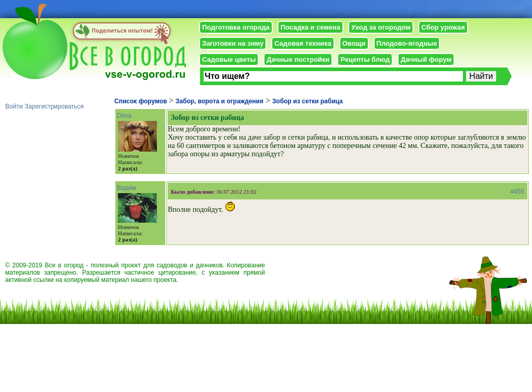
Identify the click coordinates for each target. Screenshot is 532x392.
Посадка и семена (310, 27)
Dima (124, 116)
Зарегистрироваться (54, 106)
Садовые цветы (229, 59)
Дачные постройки (298, 59)
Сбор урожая (443, 27)
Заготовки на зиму (233, 43)
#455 (517, 192)
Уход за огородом (381, 27)
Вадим (127, 188)
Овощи (354, 43)
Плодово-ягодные (407, 43)
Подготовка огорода (236, 27)
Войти (14, 106)
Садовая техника (303, 43)
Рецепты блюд (365, 59)
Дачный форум (426, 59)
